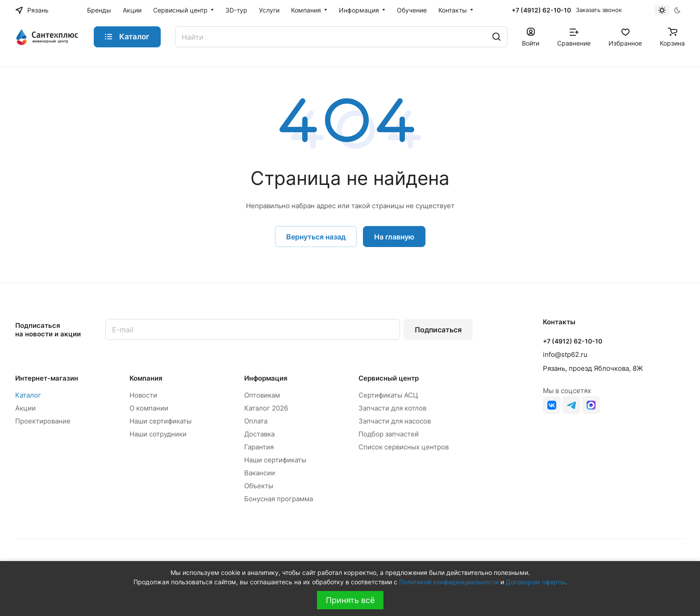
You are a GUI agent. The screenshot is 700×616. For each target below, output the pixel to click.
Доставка (259, 434)
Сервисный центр (389, 378)
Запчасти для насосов (395, 421)
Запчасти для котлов (392, 408)
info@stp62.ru (565, 354)
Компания (146, 378)
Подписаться (438, 330)
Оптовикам (262, 395)
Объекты (259, 486)
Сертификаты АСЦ (388, 395)
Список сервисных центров (404, 447)
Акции (25, 408)
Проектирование (43, 421)
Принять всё (350, 600)
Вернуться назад (316, 237)
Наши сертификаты (160, 421)
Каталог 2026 (266, 408)
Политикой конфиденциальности (449, 582)
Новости (143, 395)
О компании (149, 408)
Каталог (28, 395)
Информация (266, 378)
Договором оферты (535, 582)
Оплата (256, 421)
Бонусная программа (279, 499)
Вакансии (260, 473)
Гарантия (259, 447)
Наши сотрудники (158, 434)
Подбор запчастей (389, 434)
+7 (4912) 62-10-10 (541, 10)
